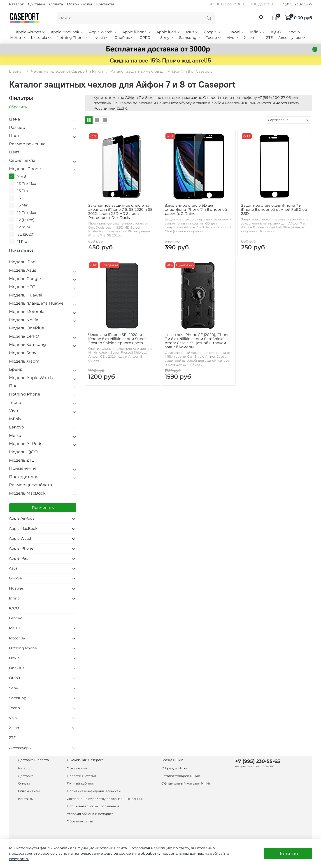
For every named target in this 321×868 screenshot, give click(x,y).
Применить (43, 508)
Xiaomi (252, 38)
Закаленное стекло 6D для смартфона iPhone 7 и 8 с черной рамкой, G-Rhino (196, 209)
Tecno (214, 38)
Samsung (190, 38)
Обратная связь (80, 821)
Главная (16, 71)
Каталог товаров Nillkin (181, 776)
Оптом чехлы (80, 4)
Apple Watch (103, 32)
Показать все (21, 250)
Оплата (56, 4)
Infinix (258, 32)
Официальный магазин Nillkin (186, 783)
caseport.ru (19, 859)
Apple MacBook (67, 32)
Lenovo (293, 32)
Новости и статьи (81, 776)
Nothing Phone (73, 38)
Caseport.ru (214, 98)
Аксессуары (292, 38)
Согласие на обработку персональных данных (105, 799)
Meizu (18, 38)
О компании (77, 768)
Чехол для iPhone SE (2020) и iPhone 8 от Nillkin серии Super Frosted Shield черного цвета (117, 339)
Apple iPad (168, 32)
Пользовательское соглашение (93, 806)
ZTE (270, 38)
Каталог (16, 4)
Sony (167, 38)
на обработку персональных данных (170, 853)
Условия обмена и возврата (90, 814)
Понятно (288, 854)
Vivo (233, 38)
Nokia (102, 38)
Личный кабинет (81, 783)
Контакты (105, 4)
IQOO (276, 32)
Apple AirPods (31, 32)
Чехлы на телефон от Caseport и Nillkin (67, 71)
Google (212, 32)
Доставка (36, 4)
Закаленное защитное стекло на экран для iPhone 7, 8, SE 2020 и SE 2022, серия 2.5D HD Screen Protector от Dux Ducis (120, 212)
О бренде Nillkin (175, 768)
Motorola (41, 38)
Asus (192, 32)
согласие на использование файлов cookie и (93, 853)
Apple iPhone (137, 32)
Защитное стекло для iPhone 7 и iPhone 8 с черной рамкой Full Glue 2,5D (274, 209)
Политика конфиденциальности (94, 791)
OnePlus (124, 38)
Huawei (235, 32)
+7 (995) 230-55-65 (296, 4)
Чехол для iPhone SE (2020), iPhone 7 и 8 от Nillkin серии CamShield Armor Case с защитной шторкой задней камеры (197, 341)
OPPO (147, 38)
